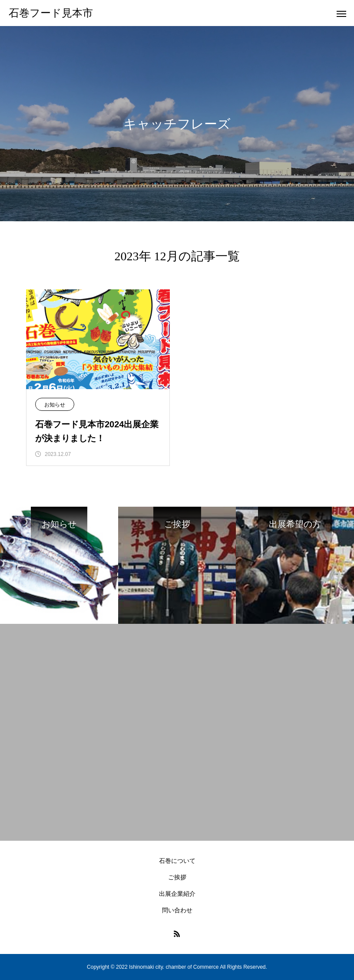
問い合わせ (177, 910)
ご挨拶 (177, 877)
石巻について (177, 861)
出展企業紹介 (177, 894)
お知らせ (55, 405)
